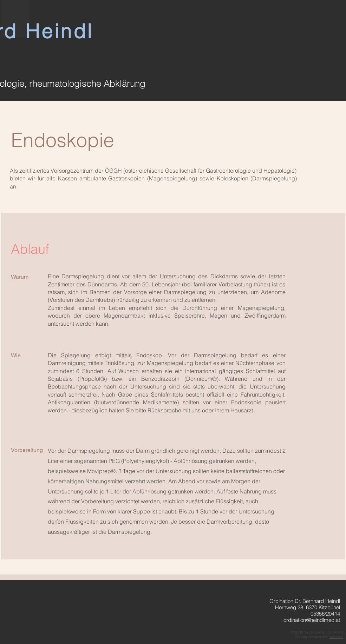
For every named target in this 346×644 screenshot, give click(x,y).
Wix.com (336, 637)
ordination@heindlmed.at (312, 620)
